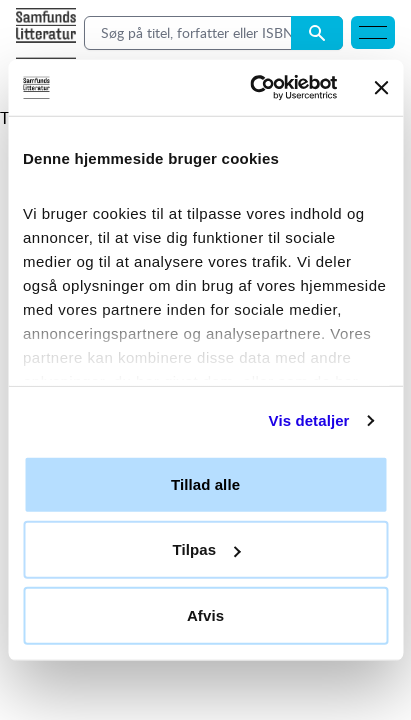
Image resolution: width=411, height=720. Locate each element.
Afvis (205, 614)
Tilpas (206, 549)
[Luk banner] (381, 88)
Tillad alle (205, 483)
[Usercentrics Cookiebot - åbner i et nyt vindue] (254, 88)
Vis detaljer (309, 420)
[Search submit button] (317, 33)
